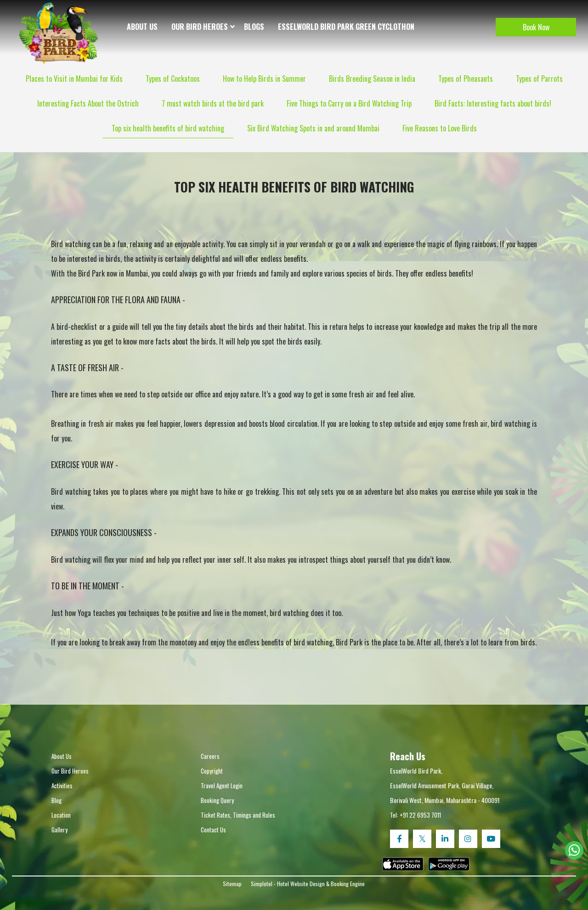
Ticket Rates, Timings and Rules (238, 815)
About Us (142, 27)
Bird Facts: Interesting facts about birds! (493, 103)
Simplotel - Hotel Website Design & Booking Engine (308, 884)
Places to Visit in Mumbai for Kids (74, 79)
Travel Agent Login (222, 786)
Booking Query (217, 800)
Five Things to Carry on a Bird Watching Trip (349, 103)
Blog (57, 800)
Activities (62, 786)
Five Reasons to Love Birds (440, 128)
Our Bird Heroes (200, 27)
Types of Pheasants (466, 79)
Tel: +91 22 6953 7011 (416, 815)
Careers (210, 756)
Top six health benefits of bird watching (168, 128)
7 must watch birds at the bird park (213, 103)
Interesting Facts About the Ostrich (88, 103)
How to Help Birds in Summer (264, 79)
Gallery (59, 830)
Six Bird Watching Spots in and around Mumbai (313, 128)
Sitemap (232, 884)
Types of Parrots (539, 79)
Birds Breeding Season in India (372, 79)
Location (61, 815)
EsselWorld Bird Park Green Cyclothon (346, 27)
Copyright (212, 771)
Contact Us (213, 830)
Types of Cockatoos (173, 79)
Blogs (254, 27)
